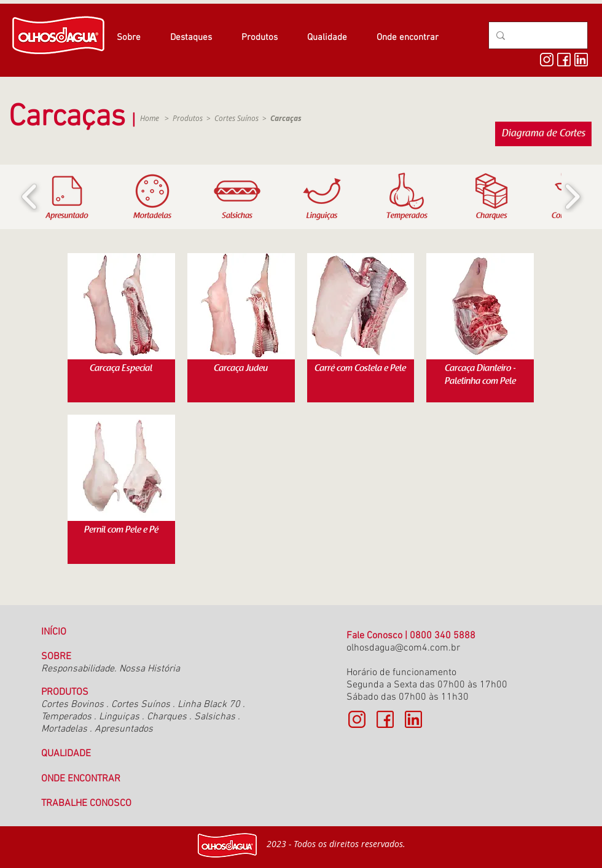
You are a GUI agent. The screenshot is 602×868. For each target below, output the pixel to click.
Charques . (169, 717)
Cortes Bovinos (74, 705)
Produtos (188, 118)
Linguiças (119, 717)
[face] (564, 60)
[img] (121, 328)
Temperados (66, 717)
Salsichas (215, 717)
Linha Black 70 (209, 705)
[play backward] (30, 197)
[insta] (547, 60)
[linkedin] (581, 60)
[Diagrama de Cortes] (543, 134)
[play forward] (572, 197)
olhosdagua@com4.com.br (403, 648)
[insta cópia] (357, 719)
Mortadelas (64, 729)
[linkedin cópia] (413, 719)
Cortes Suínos (237, 118)
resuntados (129, 729)
